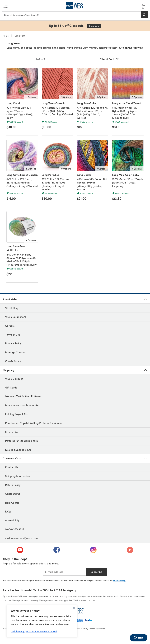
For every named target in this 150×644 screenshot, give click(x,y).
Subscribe (96, 572)
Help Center (12, 503)
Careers (10, 326)
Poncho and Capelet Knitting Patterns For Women (34, 423)
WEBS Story (12, 308)
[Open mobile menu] (6, 6)
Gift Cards (11, 387)
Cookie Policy (13, 361)
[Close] (74, 608)
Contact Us (12, 467)
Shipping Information (18, 476)
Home (6, 36)
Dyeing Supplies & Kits (18, 450)
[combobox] (71, 15)
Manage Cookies (15, 352)
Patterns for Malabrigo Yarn (21, 441)
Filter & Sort (109, 59)
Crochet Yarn (13, 432)
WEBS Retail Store (16, 317)
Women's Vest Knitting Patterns (23, 396)
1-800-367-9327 (15, 529)
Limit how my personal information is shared (34, 631)
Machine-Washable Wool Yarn (23, 405)
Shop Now (95, 26)
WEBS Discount (14, 379)
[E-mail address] (64, 572)
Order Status (13, 494)
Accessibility (12, 520)
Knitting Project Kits (16, 414)
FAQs (8, 511)
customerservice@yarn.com (21, 538)
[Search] (144, 15)
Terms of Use (13, 335)
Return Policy (13, 485)
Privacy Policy (13, 343)
